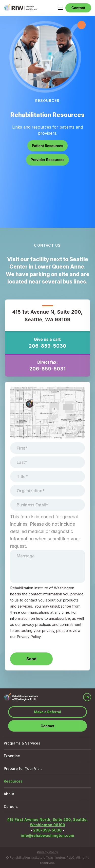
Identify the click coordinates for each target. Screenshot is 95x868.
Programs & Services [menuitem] (22, 743)
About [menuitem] (9, 794)
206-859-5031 (48, 369)
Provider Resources (48, 160)
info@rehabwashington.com (48, 835)
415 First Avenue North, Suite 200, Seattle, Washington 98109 (48, 822)
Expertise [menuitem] (12, 756)
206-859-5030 (47, 346)
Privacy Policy (48, 852)
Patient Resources (48, 146)
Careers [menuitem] (11, 807)
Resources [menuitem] (13, 781)
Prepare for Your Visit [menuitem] (23, 768)
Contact (78, 8)
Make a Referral (47, 712)
